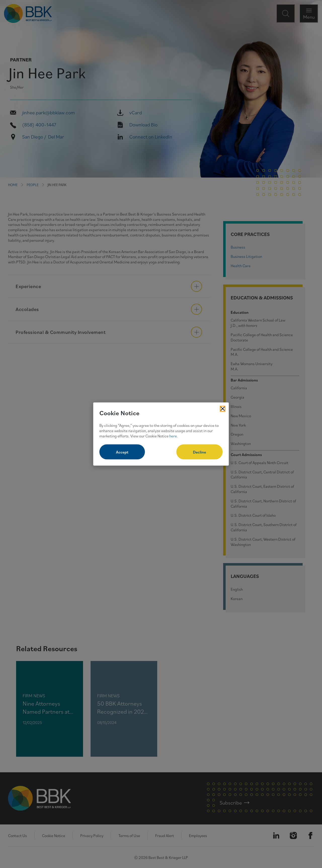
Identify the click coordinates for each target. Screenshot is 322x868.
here (173, 436)
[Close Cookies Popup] (223, 409)
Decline (199, 452)
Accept (122, 452)
